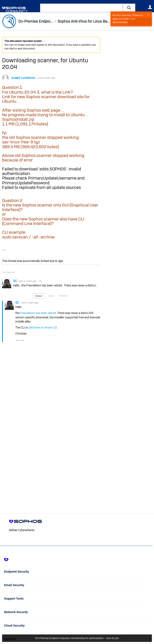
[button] (129, 8)
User (150, 7)
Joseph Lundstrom (23, 78)
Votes (51, 296)
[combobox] (81, 8)
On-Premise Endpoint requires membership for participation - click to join (77, 638)
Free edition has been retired (38, 313)
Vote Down (23, 340)
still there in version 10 (43, 327)
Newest (63, 296)
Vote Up (17, 340)
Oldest (39, 296)
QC (15, 281)
